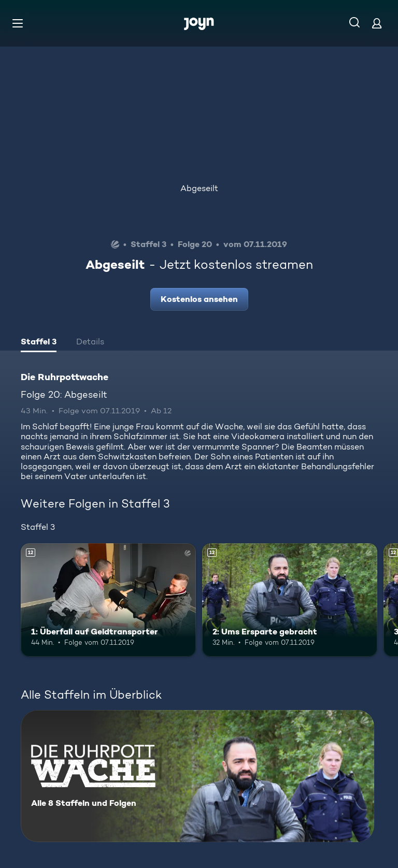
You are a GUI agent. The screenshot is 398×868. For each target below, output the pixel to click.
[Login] (377, 23)
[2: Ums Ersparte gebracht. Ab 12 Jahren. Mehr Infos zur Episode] (290, 600)
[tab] (39, 343)
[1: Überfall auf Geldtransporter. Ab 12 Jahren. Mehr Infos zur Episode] (108, 600)
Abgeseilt (199, 188)
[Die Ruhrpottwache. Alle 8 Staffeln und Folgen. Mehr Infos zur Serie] (197, 776)
